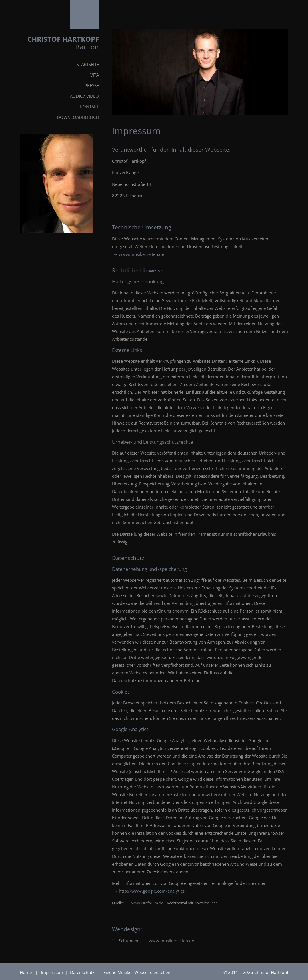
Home (26, 972)
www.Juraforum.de (147, 903)
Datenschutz (83, 972)
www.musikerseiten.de (141, 254)
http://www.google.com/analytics (152, 891)
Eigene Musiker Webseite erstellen (137, 972)
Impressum (53, 972)
